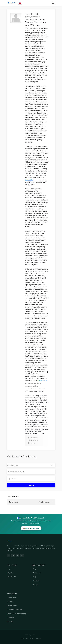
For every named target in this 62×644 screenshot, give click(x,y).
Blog (35, 569)
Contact (36, 585)
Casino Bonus (42, 381)
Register (10, 573)
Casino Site (29, 180)
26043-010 (34, 438)
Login (10, 569)
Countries (11, 618)
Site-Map (11, 622)
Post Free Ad (12, 577)
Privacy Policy (12, 606)
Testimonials (37, 573)
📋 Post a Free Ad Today (31, 528)
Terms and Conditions (15, 610)
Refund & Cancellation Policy (17, 614)
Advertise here (12, 598)
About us (11, 602)
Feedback (36, 581)
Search (31, 485)
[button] (49, 502)
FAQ (34, 577)
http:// (33, 443)
